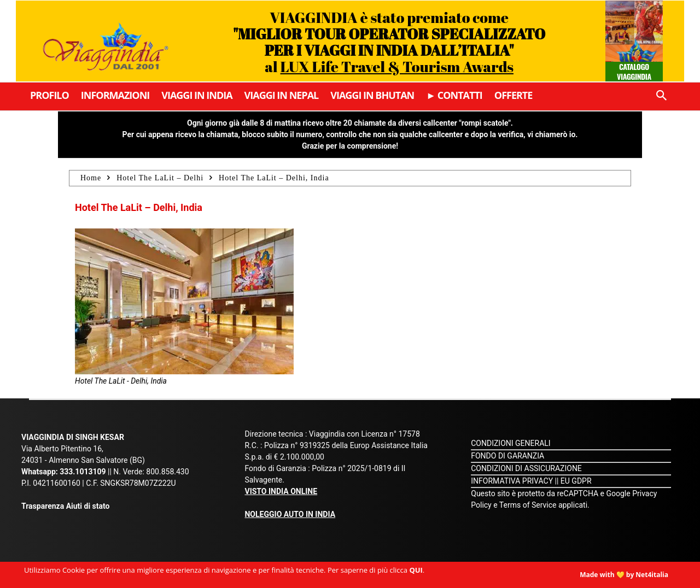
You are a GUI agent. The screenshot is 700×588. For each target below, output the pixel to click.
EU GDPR (576, 481)
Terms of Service (528, 505)
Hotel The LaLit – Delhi (160, 178)
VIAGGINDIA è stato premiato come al (389, 42)
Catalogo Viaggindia (634, 71)
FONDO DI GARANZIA (507, 456)
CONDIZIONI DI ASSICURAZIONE (526, 468)
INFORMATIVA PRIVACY (512, 481)
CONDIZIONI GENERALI (511, 443)
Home (91, 178)
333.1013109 (83, 472)
